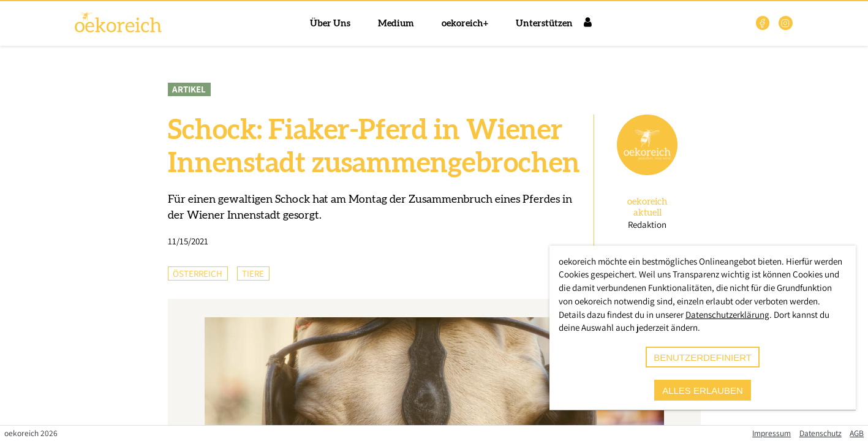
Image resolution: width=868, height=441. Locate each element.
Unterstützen (544, 24)
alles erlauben (703, 390)
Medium (396, 24)
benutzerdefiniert (703, 357)
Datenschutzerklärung (727, 315)
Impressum (772, 433)
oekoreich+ (465, 24)
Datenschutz (821, 433)
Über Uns (330, 24)
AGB (857, 433)
